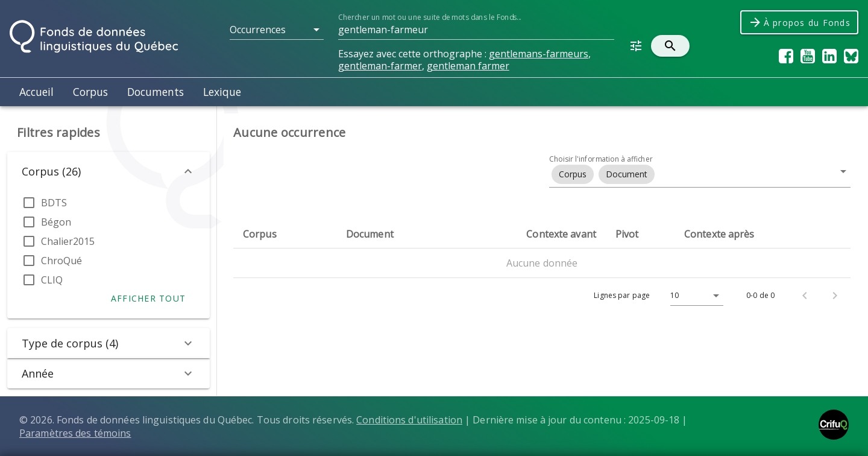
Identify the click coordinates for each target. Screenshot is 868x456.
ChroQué (61, 261)
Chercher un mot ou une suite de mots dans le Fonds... (429, 17)
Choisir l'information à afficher (601, 159)
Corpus (90, 92)
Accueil (36, 92)
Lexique (222, 92)
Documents (156, 92)
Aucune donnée (542, 263)
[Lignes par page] (694, 296)
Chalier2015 (68, 241)
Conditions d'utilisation (409, 420)
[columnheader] (285, 234)
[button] (277, 30)
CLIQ (52, 280)
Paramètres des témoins (75, 433)
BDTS (54, 203)
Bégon (56, 222)
